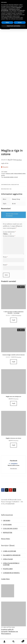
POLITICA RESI (8, 569)
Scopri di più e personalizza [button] (13, 26)
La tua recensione (9, 236)
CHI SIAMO (7, 521)
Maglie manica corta (20, 174)
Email (5, 265)
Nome (5, 257)
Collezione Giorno (9, 177)
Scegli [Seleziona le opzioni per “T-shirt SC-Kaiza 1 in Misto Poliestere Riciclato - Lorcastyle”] (14, 320)
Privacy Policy (6, 539)
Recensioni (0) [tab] (6, 189)
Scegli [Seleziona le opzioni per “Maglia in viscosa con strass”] (14, 445)
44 (15, 204)
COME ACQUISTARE (10, 551)
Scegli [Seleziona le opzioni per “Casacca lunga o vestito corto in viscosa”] (14, 362)
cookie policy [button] (22, 10)
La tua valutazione (9, 232)
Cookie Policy (5, 579)
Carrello (21, 641)
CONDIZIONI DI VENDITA (11, 573)
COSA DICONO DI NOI (10, 529)
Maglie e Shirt (10, 174)
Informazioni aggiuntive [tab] (10, 185)
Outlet (3, 175)
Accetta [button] (20, 23)
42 (13, 204)
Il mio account (4, 642)
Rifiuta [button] (7, 23)
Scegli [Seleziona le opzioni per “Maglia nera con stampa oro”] (14, 403)
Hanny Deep (16, 199)
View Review (13, 469)
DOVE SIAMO (7, 525)
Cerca (13, 642)
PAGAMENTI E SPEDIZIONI (12, 555)
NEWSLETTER (8, 533)
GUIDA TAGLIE (8, 559)
